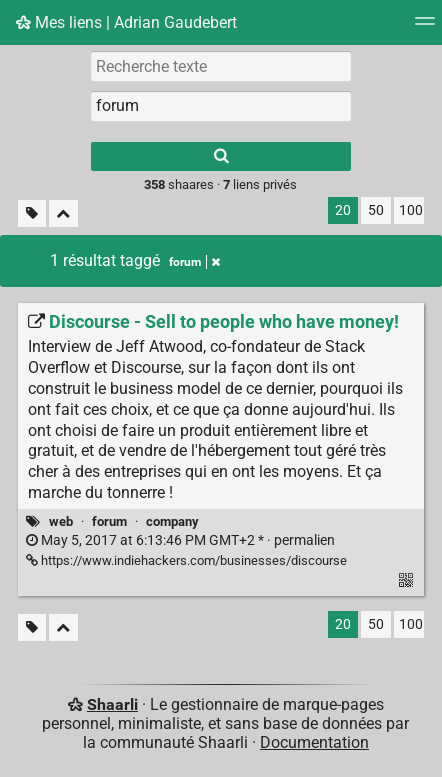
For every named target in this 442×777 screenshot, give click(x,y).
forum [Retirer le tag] (194, 262)
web (61, 521)
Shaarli (112, 704)
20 (343, 210)
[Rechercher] (221, 156)
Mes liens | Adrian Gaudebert (126, 22)
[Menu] (425, 27)
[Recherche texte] (221, 66)
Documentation (314, 742)
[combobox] (221, 106)
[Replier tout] (63, 213)
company (172, 521)
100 (411, 210)
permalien (180, 540)
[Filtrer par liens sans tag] (32, 213)
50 (376, 210)
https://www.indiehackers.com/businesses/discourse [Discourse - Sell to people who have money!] (186, 560)
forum (109, 521)
